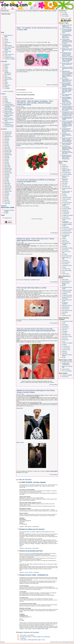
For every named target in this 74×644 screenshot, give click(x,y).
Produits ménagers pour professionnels (41, 637)
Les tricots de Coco (66, 231)
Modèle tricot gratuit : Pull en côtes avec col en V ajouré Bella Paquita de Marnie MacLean (35, 240)
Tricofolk (26, 472)
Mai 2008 (6, 179)
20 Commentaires (53, 385)
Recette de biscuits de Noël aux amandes (67, 144)
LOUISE (64, 239)
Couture (6, 41)
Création (6, 67)
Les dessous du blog (9, 57)
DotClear (2, 642)
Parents (6, 82)
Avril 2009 (7, 162)
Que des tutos (65, 377)
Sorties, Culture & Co (9, 54)
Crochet (6, 40)
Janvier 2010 (7, 149)
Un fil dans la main (66, 269)
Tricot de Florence (66, 262)
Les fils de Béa (65, 227)
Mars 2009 (7, 164)
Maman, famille (8, 51)
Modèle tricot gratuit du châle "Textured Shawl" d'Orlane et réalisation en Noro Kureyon (67, 60)
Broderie (6, 101)
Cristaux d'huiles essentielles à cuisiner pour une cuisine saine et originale (67, 41)
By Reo (64, 286)
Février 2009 (7, 165)
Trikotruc (64, 267)
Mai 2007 (6, 197)
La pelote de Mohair (67, 209)
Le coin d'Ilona (65, 214)
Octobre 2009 (7, 153)
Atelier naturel (65, 280)
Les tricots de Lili (66, 234)
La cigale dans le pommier (66, 205)
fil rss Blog (64, 13)
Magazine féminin (8, 79)
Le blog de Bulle (66, 212)
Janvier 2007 (7, 203)
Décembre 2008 (8, 168)
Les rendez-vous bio (9, 127)
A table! (6, 53)
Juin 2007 (7, 196)
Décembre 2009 (8, 150)
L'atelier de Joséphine (67, 375)
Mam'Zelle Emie (66, 307)
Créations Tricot (8, 218)
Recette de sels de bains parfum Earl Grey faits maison (67, 152)
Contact (56, 642)
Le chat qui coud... (66, 346)
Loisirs (6, 76)
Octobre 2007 (7, 190)
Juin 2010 (7, 141)
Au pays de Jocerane (67, 174)
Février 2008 (7, 184)
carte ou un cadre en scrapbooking (30, 130)
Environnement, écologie (8, 49)
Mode (6, 81)
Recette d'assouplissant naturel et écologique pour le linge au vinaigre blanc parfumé (67, 108)
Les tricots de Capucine (67, 229)
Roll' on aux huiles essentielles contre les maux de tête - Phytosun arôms (67, 36)
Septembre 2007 (8, 191)
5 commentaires (54, 233)
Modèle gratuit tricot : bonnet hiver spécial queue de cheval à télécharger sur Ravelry (67, 55)
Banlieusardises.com (67, 281)
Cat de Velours (65, 326)
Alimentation (7, 64)
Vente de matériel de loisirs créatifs (40, 629)
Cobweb (22, 442)
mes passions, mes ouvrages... (66, 244)
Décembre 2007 (8, 187)
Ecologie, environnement (8, 72)
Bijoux (6, 44)
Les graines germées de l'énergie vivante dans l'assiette (67, 118)
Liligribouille (65, 353)
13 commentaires (54, 174)
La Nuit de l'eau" (20, 187)
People (6, 84)
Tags (49, 42)
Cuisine (6, 69)
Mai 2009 (6, 161)
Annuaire (4, 61)
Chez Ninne (65, 183)
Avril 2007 (7, 199)
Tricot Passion (65, 264)
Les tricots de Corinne (67, 232)
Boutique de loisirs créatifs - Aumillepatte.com (34, 575)
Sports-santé (65, 312)
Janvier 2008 (7, 185)
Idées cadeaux (8, 75)
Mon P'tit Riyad (65, 309)
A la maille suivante (66, 173)
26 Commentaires (53, 475)
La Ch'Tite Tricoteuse (67, 203)
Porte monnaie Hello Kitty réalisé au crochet (32, 288)
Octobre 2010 (7, 135)
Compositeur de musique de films (66, 364)
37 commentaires (54, 282)
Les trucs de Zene (66, 350)
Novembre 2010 (8, 133)
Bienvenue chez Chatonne (66, 177)
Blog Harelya (65, 182)
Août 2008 (7, 174)
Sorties (30, 572)
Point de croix (7, 43)
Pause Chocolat (66, 369)
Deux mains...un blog (67, 336)
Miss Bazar (65, 246)
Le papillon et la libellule (67, 215)
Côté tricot (64, 330)
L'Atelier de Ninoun (66, 199)
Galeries (4, 206)
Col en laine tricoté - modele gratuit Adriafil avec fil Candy (67, 46)
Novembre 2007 (8, 188)
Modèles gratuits (8, 46)
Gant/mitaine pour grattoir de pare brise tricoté (67, 135)
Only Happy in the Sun (67, 311)
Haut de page (65, 642)
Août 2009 (7, 156)
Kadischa (43, 400)
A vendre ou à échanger (10, 59)
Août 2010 (7, 138)
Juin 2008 (7, 178)
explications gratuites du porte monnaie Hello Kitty (40, 320)
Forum (3, 94)
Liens (60, 642)
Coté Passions (65, 328)
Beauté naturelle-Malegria (66, 284)
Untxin (64, 272)
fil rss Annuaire (65, 16)
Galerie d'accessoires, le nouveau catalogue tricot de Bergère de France (67, 31)
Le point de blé (65, 217)
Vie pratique (7, 88)
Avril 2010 (7, 144)
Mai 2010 (6, 143)
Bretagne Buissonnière (67, 362)
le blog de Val (65, 210)
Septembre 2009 (8, 155)
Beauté (6, 66)
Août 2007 (7, 193)
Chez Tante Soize (66, 187)
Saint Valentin (36, 527)
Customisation (8, 103)
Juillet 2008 (7, 176)
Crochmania (65, 331)
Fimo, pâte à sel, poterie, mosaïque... (9, 109)
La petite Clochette (66, 292)
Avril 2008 (7, 181)
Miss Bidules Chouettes (67, 248)
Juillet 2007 (7, 194)
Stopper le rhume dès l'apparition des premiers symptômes (67, 26)
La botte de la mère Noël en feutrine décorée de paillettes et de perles (67, 130)
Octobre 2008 (7, 171)
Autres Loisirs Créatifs (9, 47)
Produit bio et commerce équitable (9, 124)
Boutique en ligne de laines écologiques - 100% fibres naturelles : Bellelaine (67, 85)
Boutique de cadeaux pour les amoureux (32, 529)
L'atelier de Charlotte (67, 197)
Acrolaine (64, 165)
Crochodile (64, 333)
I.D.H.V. (64, 341)
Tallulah (64, 314)
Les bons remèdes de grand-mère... (67, 298)
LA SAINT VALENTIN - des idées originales (33, 482)
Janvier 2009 (7, 167)
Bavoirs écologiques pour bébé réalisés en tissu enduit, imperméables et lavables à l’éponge (67, 100)
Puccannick (65, 254)
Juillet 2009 (7, 158)
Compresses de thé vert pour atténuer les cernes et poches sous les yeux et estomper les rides (67, 114)
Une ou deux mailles (67, 271)
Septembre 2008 (8, 173)
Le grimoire (65, 294)
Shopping (7, 87)
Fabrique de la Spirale (67, 290)
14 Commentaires (53, 323)
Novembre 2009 (8, 152)
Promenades (36, 572)
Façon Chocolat (31, 141)
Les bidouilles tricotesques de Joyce (67, 222)
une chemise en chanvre (28, 144)
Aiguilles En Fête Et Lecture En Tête (66, 170)
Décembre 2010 (8, 132)
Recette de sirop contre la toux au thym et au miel (67, 64)
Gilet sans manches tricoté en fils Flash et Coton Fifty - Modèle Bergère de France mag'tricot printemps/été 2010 (36, 330)
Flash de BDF (46, 334)
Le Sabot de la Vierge (67, 295)
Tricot (6, 38)
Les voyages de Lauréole (66, 236)
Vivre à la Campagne (67, 371)
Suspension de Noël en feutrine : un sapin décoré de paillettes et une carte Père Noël (67, 140)
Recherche (71, 642)
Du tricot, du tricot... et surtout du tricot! (67, 192)
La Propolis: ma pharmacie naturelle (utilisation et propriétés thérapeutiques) (67, 148)
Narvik (22, 408)
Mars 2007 (7, 200)
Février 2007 (7, 202)
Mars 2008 (7, 182)
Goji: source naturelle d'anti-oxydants (67, 95)
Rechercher (5, 11)
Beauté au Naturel (8, 118)
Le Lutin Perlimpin (66, 348)
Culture (6, 70)
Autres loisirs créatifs (8, 207)
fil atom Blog (65, 14)
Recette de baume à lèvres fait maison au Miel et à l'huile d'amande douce (67, 157)
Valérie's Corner (66, 274)
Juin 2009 (7, 159)
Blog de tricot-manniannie (65, 179)
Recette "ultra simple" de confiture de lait (67, 104)
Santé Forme (7, 85)
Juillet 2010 (7, 140)
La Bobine (64, 345)
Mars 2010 (7, 146)
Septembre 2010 (8, 136)
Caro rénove (65, 325)
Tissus (43, 640)
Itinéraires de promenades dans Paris (31, 551)
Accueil (52, 642)
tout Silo (64, 358)
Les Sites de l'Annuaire (24, 480)
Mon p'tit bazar (65, 250)
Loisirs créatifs (8, 78)
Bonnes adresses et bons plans (9, 116)
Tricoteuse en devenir (67, 265)
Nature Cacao (38, 141)
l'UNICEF (19, 205)
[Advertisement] (8, 20)
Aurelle (64, 323)
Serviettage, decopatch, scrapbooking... (10, 106)
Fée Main (64, 194)
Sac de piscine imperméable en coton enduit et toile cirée (67, 80)
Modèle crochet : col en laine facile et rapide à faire (67, 50)
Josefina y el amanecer (67, 343)
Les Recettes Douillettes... (65, 303)
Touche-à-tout (65, 260)
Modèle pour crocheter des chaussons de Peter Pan (67, 68)
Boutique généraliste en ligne (34, 640)
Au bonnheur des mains (67, 321)
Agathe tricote (65, 166)
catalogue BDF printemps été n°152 (44, 381)
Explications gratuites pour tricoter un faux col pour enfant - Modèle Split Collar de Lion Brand (67, 91)
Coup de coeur (8, 56)
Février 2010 (7, 147)
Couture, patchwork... (9, 104)
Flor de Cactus (65, 340)
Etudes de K (65, 338)
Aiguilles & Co (65, 168)
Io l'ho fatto (65, 196)
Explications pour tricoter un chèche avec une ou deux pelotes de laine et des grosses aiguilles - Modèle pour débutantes (67, 74)
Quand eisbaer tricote (67, 256)
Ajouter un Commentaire (52, 85)
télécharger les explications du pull (32, 280)
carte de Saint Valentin (35, 125)
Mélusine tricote (66, 242)
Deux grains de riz (66, 335)
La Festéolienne (66, 207)
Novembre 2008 (8, 170)
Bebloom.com (23, 121)
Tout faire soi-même (66, 316)
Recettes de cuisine (9, 122)
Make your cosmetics (67, 305)
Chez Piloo (65, 185)
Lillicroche (64, 351)
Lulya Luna (65, 240)
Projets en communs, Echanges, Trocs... (9, 113)
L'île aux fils (65, 201)
